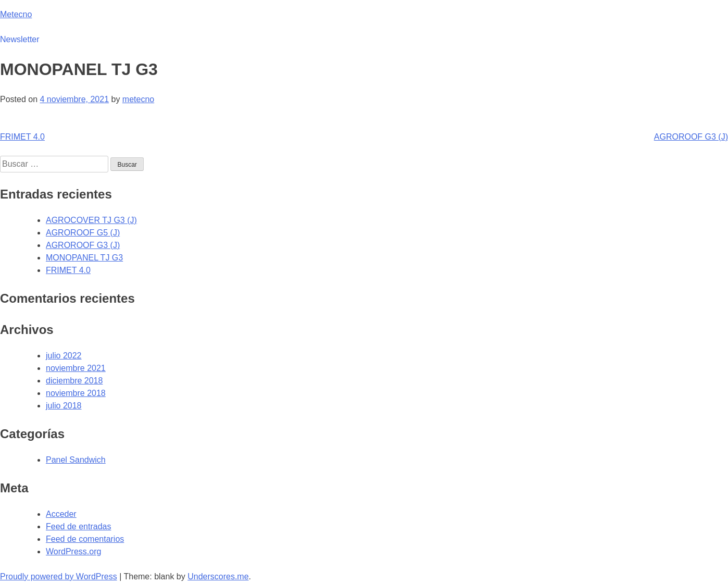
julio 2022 (64, 356)
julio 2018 (64, 406)
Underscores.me (218, 576)
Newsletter (20, 39)
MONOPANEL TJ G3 (84, 258)
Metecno (16, 14)
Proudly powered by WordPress (59, 576)
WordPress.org (73, 551)
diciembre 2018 (74, 381)
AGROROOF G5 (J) (83, 233)
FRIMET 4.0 (22, 137)
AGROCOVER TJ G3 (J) (91, 220)
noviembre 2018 (76, 393)
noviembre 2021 (76, 368)
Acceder (61, 514)
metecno (138, 99)
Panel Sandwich (76, 460)
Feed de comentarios (85, 539)
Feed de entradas (78, 526)
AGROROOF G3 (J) (691, 137)
